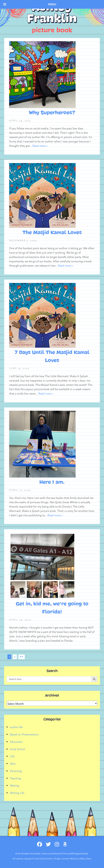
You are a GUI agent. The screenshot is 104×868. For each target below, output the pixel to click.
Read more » (40, 145)
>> (22, 657)
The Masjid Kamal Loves (52, 233)
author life (16, 727)
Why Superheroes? (52, 113)
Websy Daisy (86, 858)
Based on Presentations (24, 734)
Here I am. (52, 482)
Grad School (17, 749)
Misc (13, 763)
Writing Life (17, 793)
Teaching (16, 778)
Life (12, 756)
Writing (15, 785)
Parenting (16, 771)
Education (16, 741)
